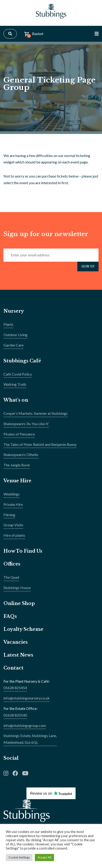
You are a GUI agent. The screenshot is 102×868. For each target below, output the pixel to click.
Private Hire (13, 504)
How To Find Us (23, 551)
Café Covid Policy (18, 374)
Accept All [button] (44, 857)
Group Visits (13, 525)
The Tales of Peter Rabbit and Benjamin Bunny (40, 444)
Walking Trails (15, 384)
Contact (13, 668)
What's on (16, 400)
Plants (8, 324)
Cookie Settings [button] (19, 857)
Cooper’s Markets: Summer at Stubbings (36, 413)
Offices (12, 564)
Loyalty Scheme (23, 629)
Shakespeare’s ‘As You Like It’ (26, 424)
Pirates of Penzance (19, 434)
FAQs (10, 616)
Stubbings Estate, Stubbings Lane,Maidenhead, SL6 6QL (30, 739)
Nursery (14, 311)
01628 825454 (15, 688)
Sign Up (88, 266)
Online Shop (19, 603)
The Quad (11, 577)
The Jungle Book (17, 465)
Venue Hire (17, 481)
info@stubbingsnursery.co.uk (27, 698)
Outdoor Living (15, 335)
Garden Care (13, 345)
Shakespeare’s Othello (21, 455)
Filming (9, 515)
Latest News (18, 655)
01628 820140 (15, 715)
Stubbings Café (22, 361)
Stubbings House (17, 588)
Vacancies (16, 642)
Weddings (12, 494)
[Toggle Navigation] (97, 34)
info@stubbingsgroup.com (25, 725)
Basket (34, 35)
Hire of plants (14, 535)
